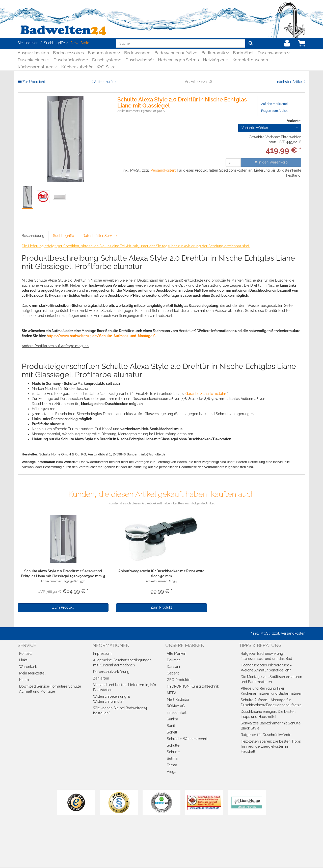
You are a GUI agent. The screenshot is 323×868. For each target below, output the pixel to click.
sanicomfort (177, 713)
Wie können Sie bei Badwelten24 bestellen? (120, 711)
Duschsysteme (107, 60)
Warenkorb (28, 667)
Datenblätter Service (100, 236)
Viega (172, 772)
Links (23, 660)
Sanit (171, 726)
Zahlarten (101, 678)
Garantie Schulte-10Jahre (206, 394)
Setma (172, 758)
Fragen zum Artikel (274, 111)
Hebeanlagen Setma (178, 60)
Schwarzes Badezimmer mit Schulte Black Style (271, 726)
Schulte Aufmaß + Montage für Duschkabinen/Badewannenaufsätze (271, 702)
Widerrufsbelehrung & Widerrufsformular (111, 699)
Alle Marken (177, 654)
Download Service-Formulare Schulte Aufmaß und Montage (50, 689)
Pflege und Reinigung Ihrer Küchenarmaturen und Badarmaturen (272, 691)
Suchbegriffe (63, 236)
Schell (172, 732)
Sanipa (172, 719)
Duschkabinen (34, 60)
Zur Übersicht (34, 82)
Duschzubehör (140, 60)
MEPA (172, 693)
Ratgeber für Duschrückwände (266, 735)
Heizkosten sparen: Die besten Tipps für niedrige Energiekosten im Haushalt (271, 746)
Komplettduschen (250, 60)
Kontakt (25, 654)
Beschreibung (33, 236)
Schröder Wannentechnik (188, 739)
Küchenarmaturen (37, 67)
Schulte (173, 745)
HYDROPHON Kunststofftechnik (193, 686)
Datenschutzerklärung (111, 672)
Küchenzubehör (77, 67)
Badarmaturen (104, 53)
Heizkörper (216, 60)
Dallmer (173, 660)
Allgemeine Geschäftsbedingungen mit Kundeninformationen (122, 663)
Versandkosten (293, 633)
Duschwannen (274, 53)
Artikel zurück (105, 82)
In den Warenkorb (271, 162)
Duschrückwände (71, 60)
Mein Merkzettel (32, 673)
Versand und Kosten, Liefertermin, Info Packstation (125, 687)
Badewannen (137, 53)
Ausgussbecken (33, 53)
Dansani (173, 667)
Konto (24, 680)
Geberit (173, 673)
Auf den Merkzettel (274, 104)
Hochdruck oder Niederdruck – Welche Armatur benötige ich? (266, 668)
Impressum (102, 654)
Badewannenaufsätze (176, 53)
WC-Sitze (106, 67)
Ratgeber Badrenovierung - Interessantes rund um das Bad (266, 656)
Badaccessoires (68, 53)
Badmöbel (243, 53)
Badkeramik (215, 53)
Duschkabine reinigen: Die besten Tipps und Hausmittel (268, 714)
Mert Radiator (178, 699)
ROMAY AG (176, 706)
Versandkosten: (163, 170)
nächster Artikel (290, 82)
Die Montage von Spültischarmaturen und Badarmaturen (271, 679)
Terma (172, 765)
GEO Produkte (179, 680)
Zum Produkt (63, 607)
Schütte (173, 752)
